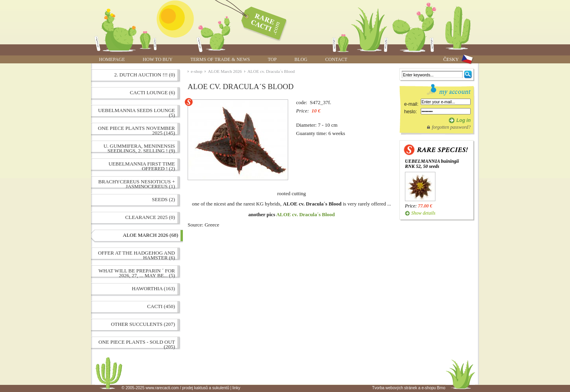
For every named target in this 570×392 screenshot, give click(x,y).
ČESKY (451, 59)
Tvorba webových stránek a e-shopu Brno (409, 388)
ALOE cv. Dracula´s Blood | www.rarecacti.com (260, 22)
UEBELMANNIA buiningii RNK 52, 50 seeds (432, 164)
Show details (423, 213)
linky (236, 388)
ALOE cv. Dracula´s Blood (271, 71)
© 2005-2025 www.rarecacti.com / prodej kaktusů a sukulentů (175, 388)
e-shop (197, 71)
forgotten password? (451, 127)
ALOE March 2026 (225, 71)
